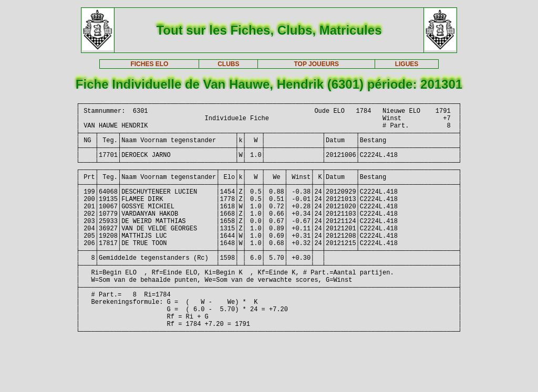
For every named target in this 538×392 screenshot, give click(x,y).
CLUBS (228, 64)
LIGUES (407, 64)
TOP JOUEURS (317, 64)
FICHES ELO (149, 64)
